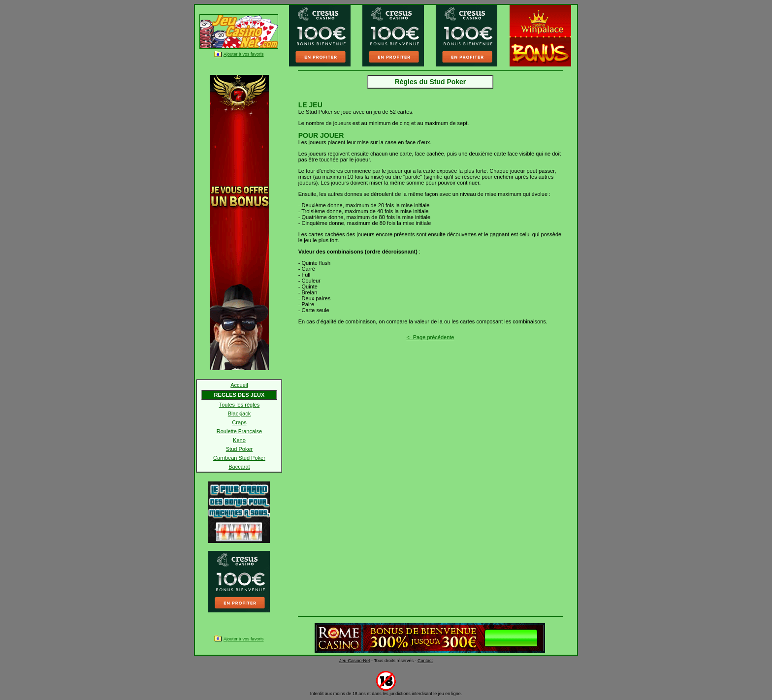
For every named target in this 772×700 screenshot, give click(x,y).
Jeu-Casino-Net (355, 661)
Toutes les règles (240, 405)
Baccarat (239, 467)
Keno (239, 440)
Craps (239, 422)
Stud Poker (239, 449)
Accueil (239, 385)
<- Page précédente (431, 337)
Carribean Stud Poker (239, 458)
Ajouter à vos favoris (244, 54)
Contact (425, 661)
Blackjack (239, 414)
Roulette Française (239, 431)
